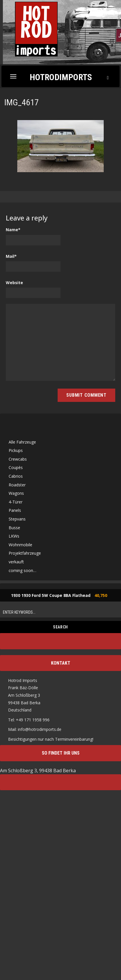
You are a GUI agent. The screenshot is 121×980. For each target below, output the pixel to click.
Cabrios (16, 476)
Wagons (16, 493)
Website (14, 283)
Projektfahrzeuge (25, 553)
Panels (15, 510)
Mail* (11, 256)
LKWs (14, 536)
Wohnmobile (20, 545)
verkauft (16, 562)
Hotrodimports (61, 77)
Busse (14, 528)
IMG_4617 (22, 102)
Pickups (16, 450)
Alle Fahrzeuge (22, 442)
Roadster (17, 485)
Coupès (16, 467)
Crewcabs (18, 459)
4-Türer (16, 502)
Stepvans (17, 519)
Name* (13, 230)
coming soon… (22, 570)
